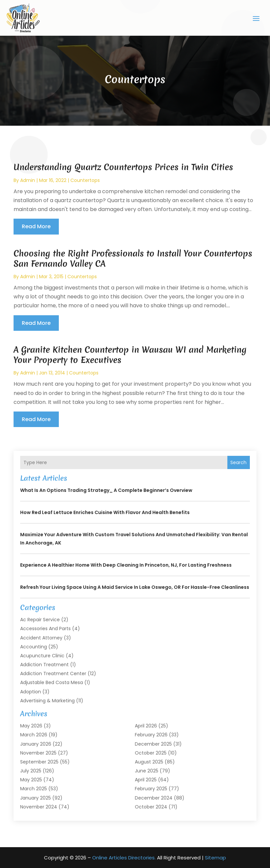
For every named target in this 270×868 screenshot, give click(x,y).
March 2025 (34, 789)
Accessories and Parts (45, 629)
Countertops (85, 180)
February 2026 (151, 735)
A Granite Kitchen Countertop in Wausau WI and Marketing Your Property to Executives (130, 354)
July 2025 (31, 771)
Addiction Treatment (44, 665)
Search (238, 462)
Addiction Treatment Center (53, 673)
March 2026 (34, 735)
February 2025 (151, 789)
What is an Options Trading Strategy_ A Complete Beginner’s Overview (106, 490)
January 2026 (36, 744)
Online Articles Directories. (124, 858)
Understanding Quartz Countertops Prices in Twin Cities (123, 167)
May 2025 (31, 780)
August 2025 (149, 761)
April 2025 (146, 780)
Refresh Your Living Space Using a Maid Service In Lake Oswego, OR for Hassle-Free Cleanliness (135, 587)
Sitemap (215, 858)
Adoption (31, 691)
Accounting (34, 646)
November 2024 (39, 806)
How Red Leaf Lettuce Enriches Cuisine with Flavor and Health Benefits (105, 512)
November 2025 (38, 753)
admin (28, 180)
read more (36, 226)
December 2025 (153, 744)
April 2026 (146, 726)
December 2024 (154, 798)
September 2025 (39, 761)
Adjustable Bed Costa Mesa (52, 682)
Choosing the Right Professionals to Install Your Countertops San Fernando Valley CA (133, 258)
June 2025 (147, 771)
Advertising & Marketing (47, 700)
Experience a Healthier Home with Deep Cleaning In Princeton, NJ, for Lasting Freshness (126, 565)
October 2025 (151, 753)
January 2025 (36, 798)
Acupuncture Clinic (42, 655)
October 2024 (151, 806)
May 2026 (31, 726)
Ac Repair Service (40, 620)
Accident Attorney (41, 637)
